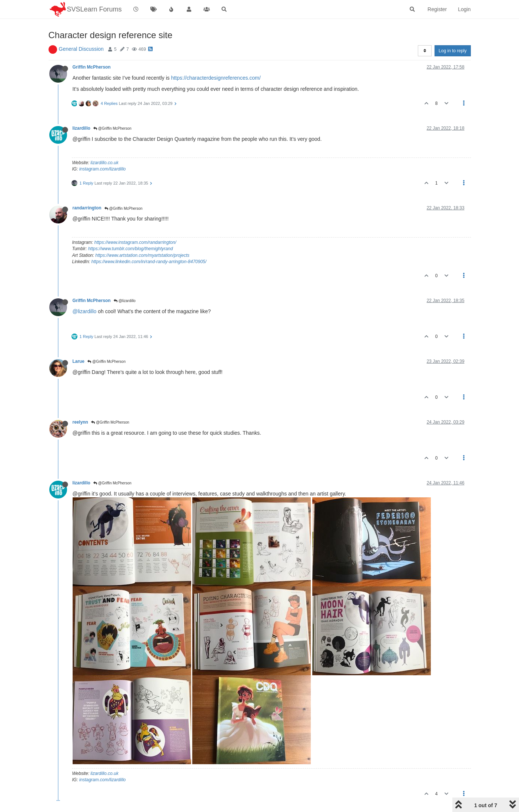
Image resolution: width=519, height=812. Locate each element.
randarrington (87, 208)
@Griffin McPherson (112, 128)
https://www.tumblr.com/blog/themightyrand (131, 249)
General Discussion (81, 49)
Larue (79, 361)
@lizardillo (125, 301)
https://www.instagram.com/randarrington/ (135, 242)
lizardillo (81, 128)
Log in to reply (453, 51)
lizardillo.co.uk (104, 163)
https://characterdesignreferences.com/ (216, 78)
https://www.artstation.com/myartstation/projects (142, 255)
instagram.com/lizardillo (102, 169)
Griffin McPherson (92, 67)
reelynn (80, 422)
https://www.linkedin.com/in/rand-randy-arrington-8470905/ (149, 262)
